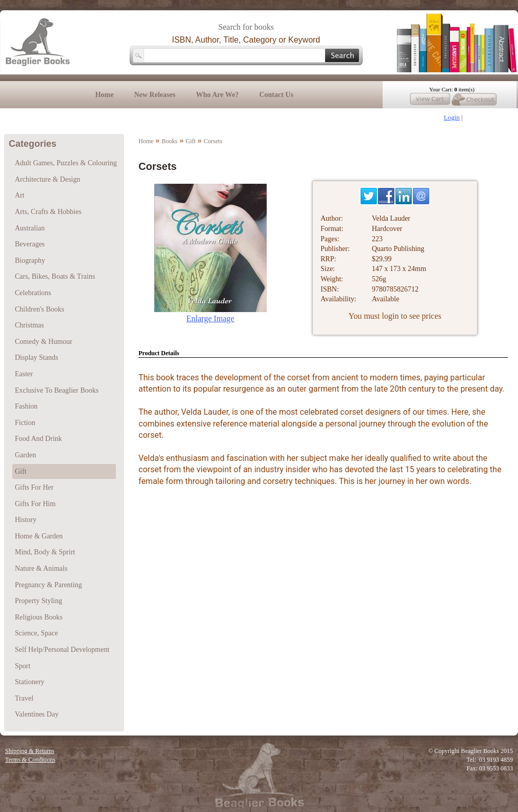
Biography (30, 260)
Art (20, 195)
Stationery (30, 682)
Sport (23, 666)
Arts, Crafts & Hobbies (48, 212)
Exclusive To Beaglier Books (57, 390)
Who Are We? (217, 95)
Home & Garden (39, 536)
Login (452, 117)
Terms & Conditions (30, 760)
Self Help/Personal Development (62, 650)
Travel (24, 698)
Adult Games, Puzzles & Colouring (66, 163)
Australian (30, 228)
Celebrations (33, 293)
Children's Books (39, 309)
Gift (191, 141)
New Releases (154, 95)
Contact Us (276, 95)
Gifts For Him (35, 504)
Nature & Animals (41, 568)
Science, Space (36, 633)
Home (105, 95)
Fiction (25, 423)
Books (170, 141)
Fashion (26, 406)
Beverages (30, 244)
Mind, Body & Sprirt (45, 552)
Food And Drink (38, 439)
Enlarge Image (210, 318)
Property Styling (38, 601)
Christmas (29, 325)
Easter (24, 374)
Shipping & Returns (30, 751)
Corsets (213, 141)
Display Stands (36, 357)
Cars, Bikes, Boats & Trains (55, 276)
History (26, 520)
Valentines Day (37, 714)
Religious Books (39, 617)
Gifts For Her (34, 487)
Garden (25, 455)
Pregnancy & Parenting (48, 585)
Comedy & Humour (44, 342)
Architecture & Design (48, 179)
